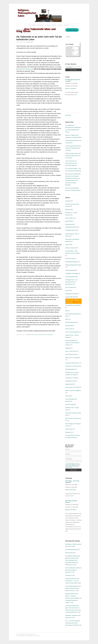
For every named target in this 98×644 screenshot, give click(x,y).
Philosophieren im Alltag (71, 378)
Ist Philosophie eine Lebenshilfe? (73, 305)
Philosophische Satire (70, 381)
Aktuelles (48, 25)
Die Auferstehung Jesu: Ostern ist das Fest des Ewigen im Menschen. (73, 570)
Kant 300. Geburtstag (70, 322)
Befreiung (50, 335)
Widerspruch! (68, 432)
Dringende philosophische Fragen (73, 265)
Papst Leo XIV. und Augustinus (73, 358)
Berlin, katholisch (69, 218)
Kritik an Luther (69, 329)
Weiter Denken (69, 429)
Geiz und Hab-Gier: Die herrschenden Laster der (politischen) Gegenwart (71, 163)
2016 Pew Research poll (26, 69)
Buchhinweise (69, 224)
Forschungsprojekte (70, 277)
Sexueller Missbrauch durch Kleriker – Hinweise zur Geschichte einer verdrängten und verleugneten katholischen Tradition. (73, 598)
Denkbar (67, 245)
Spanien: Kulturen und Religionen (73, 391)
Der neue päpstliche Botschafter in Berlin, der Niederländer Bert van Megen (73, 148)
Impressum (66, 25)
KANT (67, 319)
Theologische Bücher (70, 230)
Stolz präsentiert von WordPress (26, 634)
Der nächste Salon (70, 259)
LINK (72, 496)
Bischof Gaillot (69, 221)
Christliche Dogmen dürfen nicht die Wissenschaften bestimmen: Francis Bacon (73, 156)
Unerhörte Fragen (72, 30)
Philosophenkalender (70, 369)
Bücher (54, 25)
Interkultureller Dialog (70, 297)
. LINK (75, 95)
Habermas (68, 291)
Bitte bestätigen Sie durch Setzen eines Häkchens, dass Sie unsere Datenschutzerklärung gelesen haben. (73, 465)
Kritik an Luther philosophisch (72, 332)
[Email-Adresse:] (73, 67)
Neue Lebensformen (70, 354)
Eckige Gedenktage (70, 270)
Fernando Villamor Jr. (34, 636)
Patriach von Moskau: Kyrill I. (72, 363)
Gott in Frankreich (70, 287)
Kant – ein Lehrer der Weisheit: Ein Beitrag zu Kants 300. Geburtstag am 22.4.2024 (73, 623)
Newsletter (40, 25)
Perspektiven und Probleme (72, 366)
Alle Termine (68, 115)
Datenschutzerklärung (71, 550)
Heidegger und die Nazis (71, 294)
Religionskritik (69, 384)
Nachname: (68, 454)
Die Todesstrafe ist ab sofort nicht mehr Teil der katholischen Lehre (39, 38)
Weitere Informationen (71, 88)
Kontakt (60, 25)
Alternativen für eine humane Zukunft (37, 335)
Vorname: (68, 449)
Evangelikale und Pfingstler (72, 273)
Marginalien (68, 348)
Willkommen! (32, 25)
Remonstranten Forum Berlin (72, 387)
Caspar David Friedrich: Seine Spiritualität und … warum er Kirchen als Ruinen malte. (72, 581)
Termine (67, 396)
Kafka (67, 311)
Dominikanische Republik (71, 262)
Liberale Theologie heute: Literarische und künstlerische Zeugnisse (72, 343)
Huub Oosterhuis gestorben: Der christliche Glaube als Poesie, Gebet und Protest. (73, 588)
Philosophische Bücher (71, 227)
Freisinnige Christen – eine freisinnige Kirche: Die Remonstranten (72, 282)
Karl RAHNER (69, 326)
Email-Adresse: (69, 459)
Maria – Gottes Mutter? (71, 351)
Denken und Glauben (70, 248)
